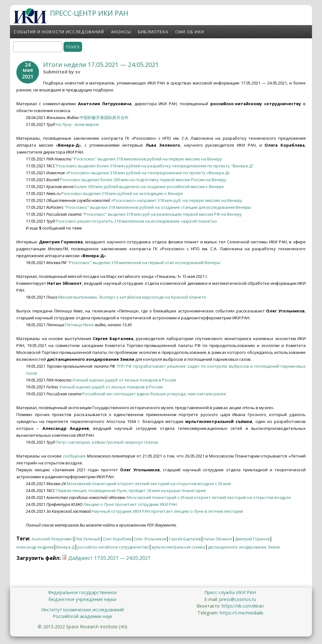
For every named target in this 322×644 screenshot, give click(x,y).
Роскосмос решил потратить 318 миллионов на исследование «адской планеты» (136, 221)
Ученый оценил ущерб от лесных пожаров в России (124, 380)
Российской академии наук (83, 616)
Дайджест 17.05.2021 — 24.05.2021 (109, 558)
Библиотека (153, 32)
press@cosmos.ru (238, 599)
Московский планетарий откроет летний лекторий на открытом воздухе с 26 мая (149, 484)
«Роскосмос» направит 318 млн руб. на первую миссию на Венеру (177, 200)
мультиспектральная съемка (178, 547)
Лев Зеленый (88, 539)
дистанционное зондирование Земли (244, 547)
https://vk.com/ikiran (243, 606)
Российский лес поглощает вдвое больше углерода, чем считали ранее (154, 394)
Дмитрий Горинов (252, 539)
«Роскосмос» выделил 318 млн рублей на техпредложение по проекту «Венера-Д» (148, 173)
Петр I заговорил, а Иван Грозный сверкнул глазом (107, 442)
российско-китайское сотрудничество (113, 547)
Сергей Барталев (185, 539)
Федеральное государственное (83, 592)
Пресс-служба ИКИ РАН (230, 592)
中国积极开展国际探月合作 (104, 117)
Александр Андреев (35, 547)
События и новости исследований (59, 32)
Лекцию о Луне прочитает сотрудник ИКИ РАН (130, 504)
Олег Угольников (150, 539)
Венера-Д (65, 547)
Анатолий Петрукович (52, 539)
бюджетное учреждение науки (82, 599)
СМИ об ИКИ (190, 32)
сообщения (74, 456)
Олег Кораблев (117, 539)
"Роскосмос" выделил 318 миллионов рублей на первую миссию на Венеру (147, 159)
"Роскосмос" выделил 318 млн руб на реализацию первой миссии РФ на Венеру (162, 214)
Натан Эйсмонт (218, 539)
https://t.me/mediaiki (241, 613)
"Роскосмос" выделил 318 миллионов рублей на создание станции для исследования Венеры (158, 207)
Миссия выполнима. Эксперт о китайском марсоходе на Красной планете (132, 297)
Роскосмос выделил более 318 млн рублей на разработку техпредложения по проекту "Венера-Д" (155, 166)
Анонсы (121, 32)
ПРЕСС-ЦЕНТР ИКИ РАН (89, 13)
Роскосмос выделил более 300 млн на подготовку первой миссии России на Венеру (143, 180)
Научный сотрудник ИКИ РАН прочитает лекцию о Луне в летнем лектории (167, 511)
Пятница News (80, 325)
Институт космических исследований (83, 610)
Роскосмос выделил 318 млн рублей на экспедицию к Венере (122, 193)
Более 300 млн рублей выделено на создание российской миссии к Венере (149, 187)
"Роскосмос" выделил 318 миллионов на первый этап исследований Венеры (144, 262)
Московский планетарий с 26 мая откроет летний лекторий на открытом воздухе (209, 497)
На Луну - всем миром (77, 124)
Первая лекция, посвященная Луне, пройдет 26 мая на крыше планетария (131, 490)
